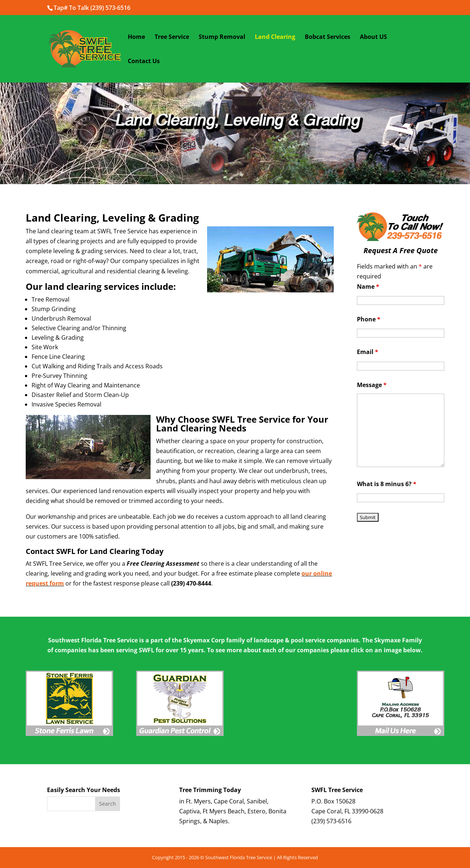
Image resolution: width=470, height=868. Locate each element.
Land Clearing (275, 37)
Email (368, 352)
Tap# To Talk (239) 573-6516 (92, 8)
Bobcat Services (328, 37)
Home (136, 37)
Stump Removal (222, 37)
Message (372, 385)
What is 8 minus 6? (387, 484)
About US (373, 37)
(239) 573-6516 (331, 821)
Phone (369, 319)
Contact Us (144, 62)
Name (368, 287)
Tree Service (172, 37)
